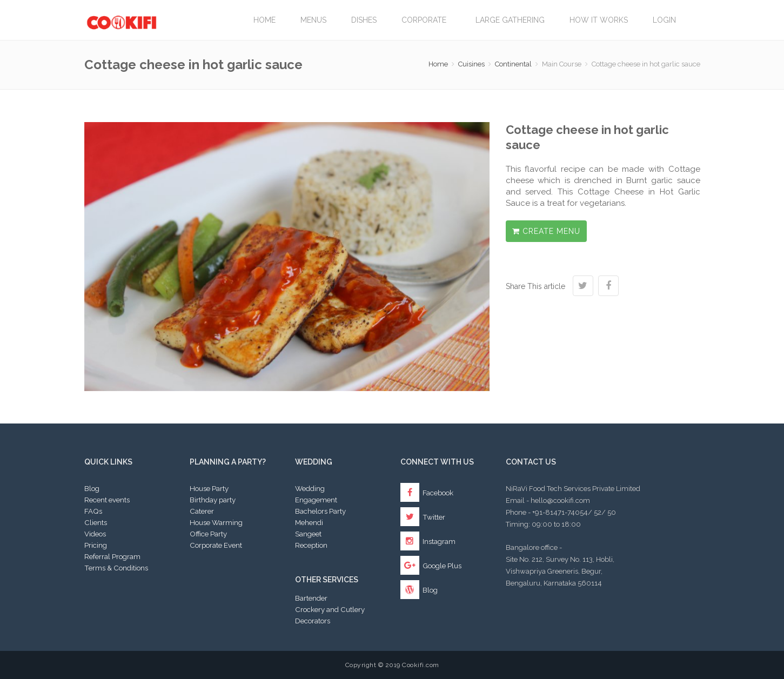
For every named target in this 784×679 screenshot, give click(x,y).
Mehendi (309, 522)
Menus (313, 20)
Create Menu (546, 231)
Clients (96, 522)
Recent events (107, 500)
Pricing (96, 545)
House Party (209, 488)
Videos (95, 534)
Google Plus (431, 566)
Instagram (428, 541)
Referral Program (112, 556)
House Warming (216, 522)
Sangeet (308, 534)
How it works (599, 20)
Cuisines (471, 64)
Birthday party (213, 500)
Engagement (316, 500)
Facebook (427, 493)
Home (264, 20)
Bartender (311, 598)
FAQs (93, 511)
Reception (311, 545)
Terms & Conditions (116, 568)
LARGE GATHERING (510, 20)
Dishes (364, 20)
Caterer (202, 511)
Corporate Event (216, 545)
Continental (513, 64)
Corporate (426, 20)
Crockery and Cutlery (330, 609)
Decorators (313, 621)
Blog (92, 488)
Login (664, 20)
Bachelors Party (320, 511)
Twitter (423, 517)
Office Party (208, 534)
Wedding (310, 488)
